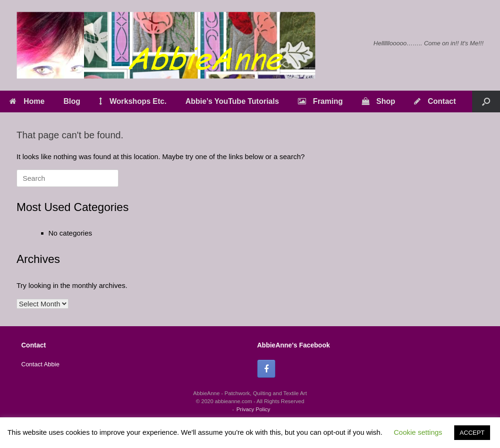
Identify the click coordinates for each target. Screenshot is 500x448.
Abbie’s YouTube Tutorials (232, 101)
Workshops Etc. (133, 101)
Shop (378, 101)
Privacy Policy (254, 409)
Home (27, 101)
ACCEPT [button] (472, 433)
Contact (435, 101)
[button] (486, 101)
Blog (72, 101)
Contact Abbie (40, 364)
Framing (320, 101)
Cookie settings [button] (418, 432)
